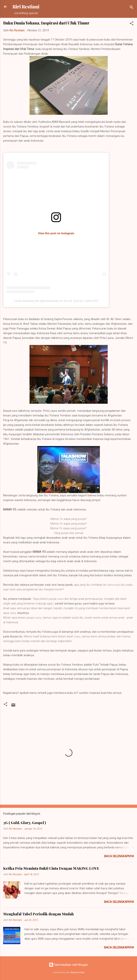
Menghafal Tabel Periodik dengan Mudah (38, 914)
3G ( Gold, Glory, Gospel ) (25, 823)
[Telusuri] (132, 8)
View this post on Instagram (56, 233)
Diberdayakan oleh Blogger (68, 965)
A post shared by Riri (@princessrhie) (36, 301)
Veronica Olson (77, 972)
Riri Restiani (26, 7)
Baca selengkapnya (119, 856)
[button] (132, 24)
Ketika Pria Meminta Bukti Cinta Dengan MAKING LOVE (51, 868)
